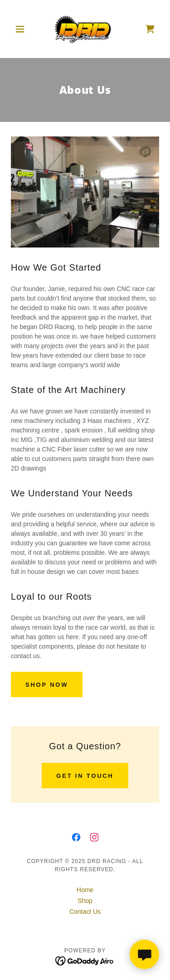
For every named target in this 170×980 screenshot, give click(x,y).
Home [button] (85, 890)
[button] (22, 29)
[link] (85, 29)
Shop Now (47, 685)
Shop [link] (85, 901)
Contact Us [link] (85, 912)
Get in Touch (85, 776)
